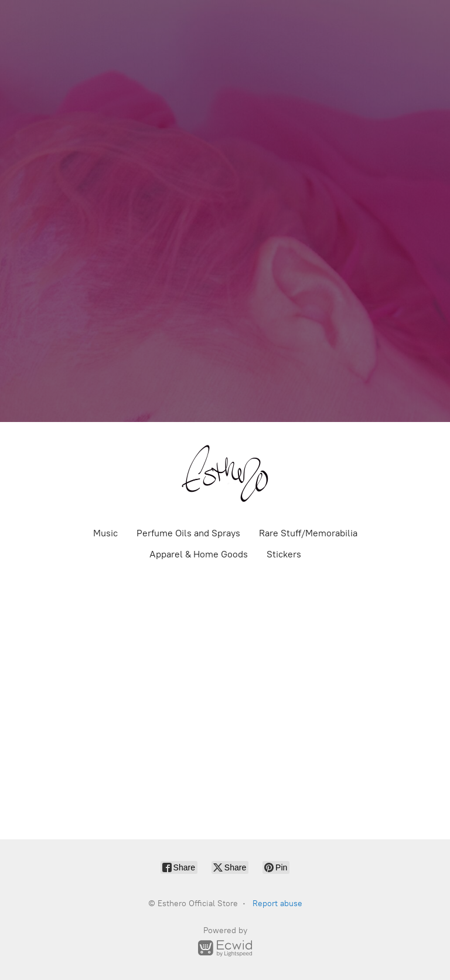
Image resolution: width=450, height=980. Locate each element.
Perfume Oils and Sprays (188, 533)
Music (105, 533)
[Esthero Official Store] (225, 474)
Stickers (284, 554)
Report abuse (277, 904)
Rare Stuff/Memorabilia (308, 533)
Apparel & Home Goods (199, 554)
